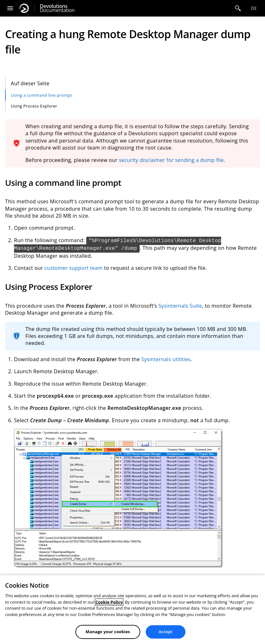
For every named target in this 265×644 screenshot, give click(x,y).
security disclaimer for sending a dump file (171, 160)
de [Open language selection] (254, 8)
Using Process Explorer (34, 106)
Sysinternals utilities (166, 359)
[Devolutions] (24, 8)
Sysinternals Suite (180, 306)
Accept (166, 632)
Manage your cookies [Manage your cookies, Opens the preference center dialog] (108, 632)
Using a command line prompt (41, 95)
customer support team (74, 268)
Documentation (57, 8)
